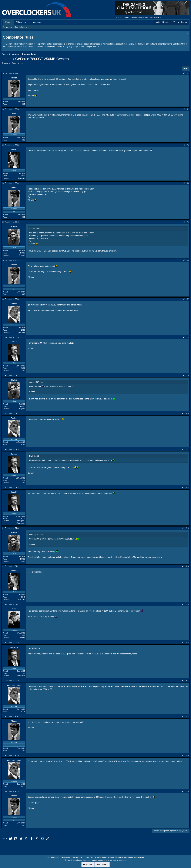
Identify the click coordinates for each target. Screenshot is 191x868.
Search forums (21, 27)
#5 (188, 222)
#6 (188, 260)
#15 (187, 605)
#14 (187, 566)
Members (37, 22)
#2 (188, 109)
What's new (21, 22)
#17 (187, 681)
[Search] (182, 22)
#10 (187, 414)
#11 (187, 450)
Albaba (7, 63)
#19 (187, 756)
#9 (188, 376)
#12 (187, 488)
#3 (188, 145)
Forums (9, 22)
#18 (187, 717)
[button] (29, 22)
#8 (188, 337)
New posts (8, 27)
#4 (188, 183)
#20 (187, 791)
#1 (188, 73)
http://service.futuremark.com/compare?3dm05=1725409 (53, 310)
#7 (188, 299)
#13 (187, 528)
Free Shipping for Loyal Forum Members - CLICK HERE (139, 17)
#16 (187, 643)
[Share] (184, 73)
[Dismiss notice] (187, 34)
